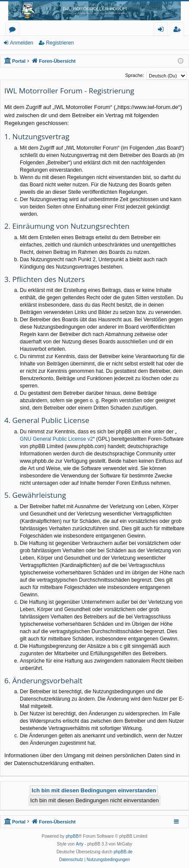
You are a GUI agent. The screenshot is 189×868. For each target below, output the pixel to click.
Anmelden (22, 43)
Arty (80, 844)
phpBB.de (123, 852)
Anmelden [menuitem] (163, 30)
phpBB (72, 836)
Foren (14, 30)
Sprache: (135, 75)
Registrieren (60, 43)
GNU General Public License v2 (56, 439)
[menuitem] (71, 860)
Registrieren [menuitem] (179, 30)
